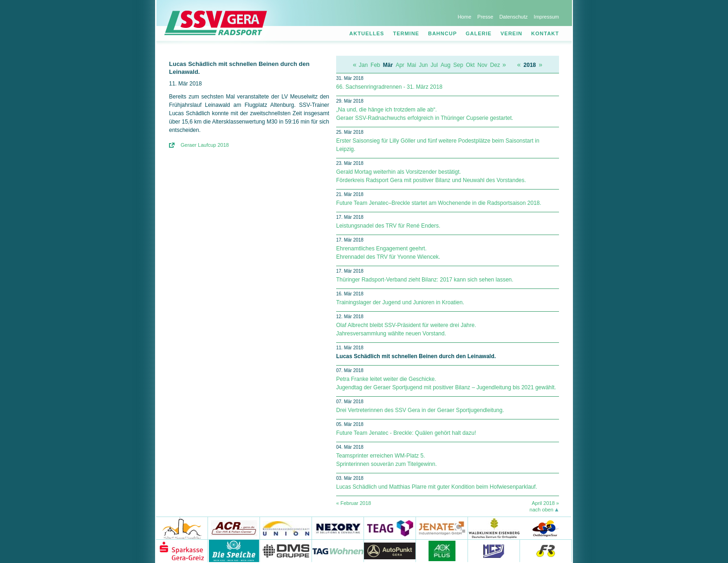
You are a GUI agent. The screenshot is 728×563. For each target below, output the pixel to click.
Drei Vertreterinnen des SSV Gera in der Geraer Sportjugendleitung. (420, 410)
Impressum (546, 17)
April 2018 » (545, 503)
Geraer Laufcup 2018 (205, 145)
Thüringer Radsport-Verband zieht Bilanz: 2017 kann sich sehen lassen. (425, 280)
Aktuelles (367, 33)
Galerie (479, 33)
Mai (412, 65)
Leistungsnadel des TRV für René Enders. (388, 226)
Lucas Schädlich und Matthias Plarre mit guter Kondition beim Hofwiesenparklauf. (437, 487)
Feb (375, 65)
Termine (406, 33)
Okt (471, 65)
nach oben (542, 510)
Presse (485, 17)
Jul (434, 65)
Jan (363, 65)
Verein (511, 33)
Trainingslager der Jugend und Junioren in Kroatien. (400, 302)
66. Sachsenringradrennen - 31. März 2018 (389, 87)
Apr (400, 65)
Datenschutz (513, 17)
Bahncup (442, 33)
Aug (445, 65)
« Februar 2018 (354, 503)
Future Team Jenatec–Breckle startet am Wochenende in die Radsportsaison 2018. (439, 203)
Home (465, 17)
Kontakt (545, 33)
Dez (495, 65)
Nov (482, 65)
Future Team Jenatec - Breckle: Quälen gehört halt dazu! (406, 433)
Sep (458, 65)
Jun (423, 65)
